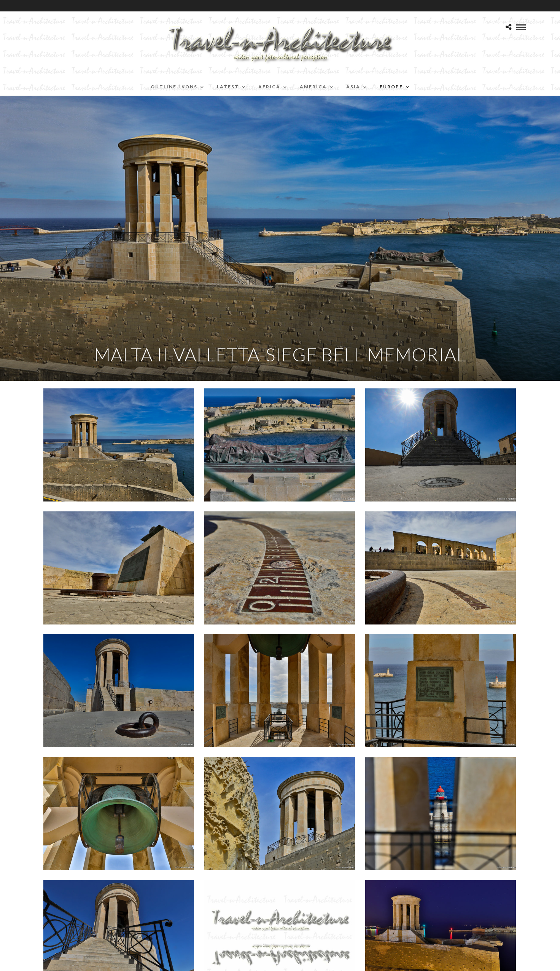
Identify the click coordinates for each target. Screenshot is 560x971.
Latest (228, 87)
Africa (269, 87)
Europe (391, 87)
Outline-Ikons (174, 87)
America (313, 87)
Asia (353, 87)
